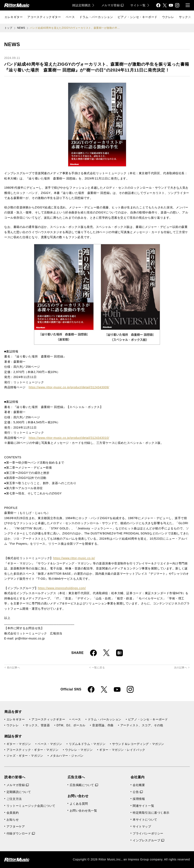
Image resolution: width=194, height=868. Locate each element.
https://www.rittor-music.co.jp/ (74, 558)
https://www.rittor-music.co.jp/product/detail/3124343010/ (69, 438)
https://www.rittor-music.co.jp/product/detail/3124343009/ (69, 387)
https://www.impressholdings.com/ (62, 588)
